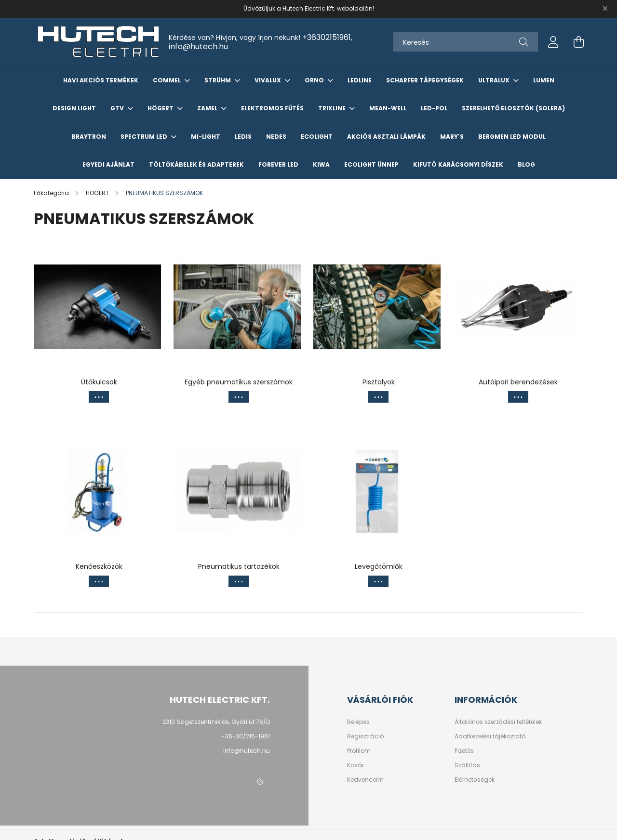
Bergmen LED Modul (512, 137)
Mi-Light (206, 137)
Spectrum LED (145, 137)
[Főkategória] (52, 193)
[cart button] (578, 42)
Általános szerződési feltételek (498, 722)
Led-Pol (434, 108)
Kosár (355, 765)
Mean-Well (388, 108)
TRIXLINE (333, 108)
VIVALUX (268, 80)
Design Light (74, 108)
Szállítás (467, 765)
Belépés (358, 722)
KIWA (321, 164)
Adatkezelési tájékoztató (490, 736)
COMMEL (168, 80)
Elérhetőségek (475, 780)
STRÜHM (218, 80)
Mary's (452, 137)
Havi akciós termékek (101, 80)
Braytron (89, 137)
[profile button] (553, 42)
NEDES (276, 137)
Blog (526, 164)
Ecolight (317, 137)
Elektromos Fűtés (272, 108)
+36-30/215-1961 (245, 736)
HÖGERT (161, 108)
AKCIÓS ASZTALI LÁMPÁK (386, 137)
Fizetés (464, 751)
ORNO (315, 80)
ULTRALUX (495, 80)
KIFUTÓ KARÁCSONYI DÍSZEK (458, 164)
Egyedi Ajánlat (108, 164)
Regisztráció (365, 736)
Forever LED (278, 164)
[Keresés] (466, 42)
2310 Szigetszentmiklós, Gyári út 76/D (216, 722)
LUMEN (544, 80)
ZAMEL (208, 108)
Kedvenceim (365, 780)
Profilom (359, 751)
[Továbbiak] (99, 397)
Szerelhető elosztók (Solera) (513, 108)
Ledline (360, 80)
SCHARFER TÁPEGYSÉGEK (425, 80)
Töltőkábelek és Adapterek (196, 164)
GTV (118, 108)
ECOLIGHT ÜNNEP (371, 164)
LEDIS (243, 137)
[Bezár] (605, 9)
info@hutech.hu (198, 46)
